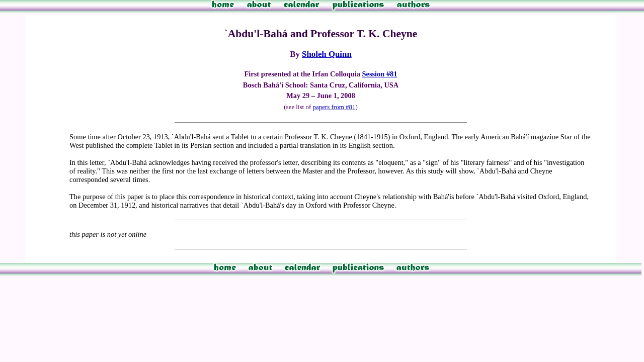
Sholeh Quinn (327, 54)
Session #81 (380, 74)
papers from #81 (334, 107)
